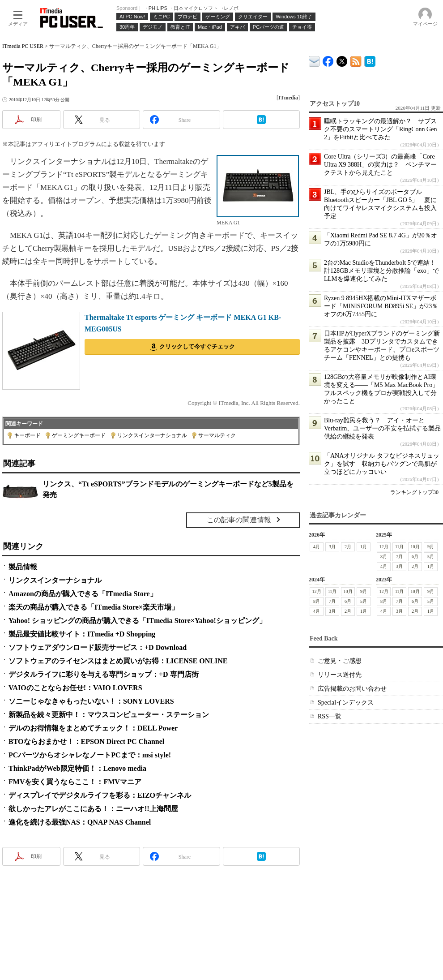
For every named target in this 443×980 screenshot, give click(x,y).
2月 (348, 547)
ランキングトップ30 (414, 492)
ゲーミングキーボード (79, 435)
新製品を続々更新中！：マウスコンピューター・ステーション (109, 715)
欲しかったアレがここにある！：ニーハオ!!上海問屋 (93, 809)
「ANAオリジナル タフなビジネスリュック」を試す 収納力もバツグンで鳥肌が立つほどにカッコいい (382, 464)
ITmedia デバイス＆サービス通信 (314, 60)
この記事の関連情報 (239, 520)
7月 (399, 557)
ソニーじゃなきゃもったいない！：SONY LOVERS (91, 701)
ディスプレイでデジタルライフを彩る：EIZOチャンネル (100, 795)
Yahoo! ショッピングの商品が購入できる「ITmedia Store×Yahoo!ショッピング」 (137, 621)
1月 (364, 547)
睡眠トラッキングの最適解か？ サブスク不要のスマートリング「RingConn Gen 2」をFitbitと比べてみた (380, 129)
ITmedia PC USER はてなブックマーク (370, 60)
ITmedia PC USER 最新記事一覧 (356, 60)
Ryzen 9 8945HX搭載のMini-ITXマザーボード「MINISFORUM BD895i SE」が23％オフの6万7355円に (381, 306)
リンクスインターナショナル (152, 435)
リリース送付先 (340, 675)
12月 (384, 547)
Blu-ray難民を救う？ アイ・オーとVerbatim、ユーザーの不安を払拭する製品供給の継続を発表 (382, 428)
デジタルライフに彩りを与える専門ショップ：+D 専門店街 (104, 674)
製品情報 (23, 567)
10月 (415, 547)
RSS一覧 (330, 716)
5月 (431, 557)
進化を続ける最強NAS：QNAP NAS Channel (80, 822)
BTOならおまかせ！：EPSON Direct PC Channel (86, 741)
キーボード (27, 435)
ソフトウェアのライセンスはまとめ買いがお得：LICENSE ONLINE (118, 661)
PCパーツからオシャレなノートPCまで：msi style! (90, 755)
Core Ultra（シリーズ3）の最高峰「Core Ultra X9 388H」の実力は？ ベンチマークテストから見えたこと (380, 165)
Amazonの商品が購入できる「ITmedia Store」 (83, 594)
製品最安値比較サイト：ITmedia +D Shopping (82, 634)
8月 (384, 557)
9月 (431, 547)
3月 (332, 547)
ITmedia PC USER (23, 46)
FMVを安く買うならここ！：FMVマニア (75, 782)
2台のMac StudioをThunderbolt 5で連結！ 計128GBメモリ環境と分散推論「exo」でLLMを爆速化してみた (383, 271)
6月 (415, 557)
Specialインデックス (346, 703)
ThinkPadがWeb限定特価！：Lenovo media (77, 768)
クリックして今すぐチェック (197, 346)
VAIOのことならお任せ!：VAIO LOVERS (75, 688)
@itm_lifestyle (342, 59)
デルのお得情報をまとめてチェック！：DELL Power (93, 728)
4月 (317, 547)
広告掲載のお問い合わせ (352, 689)
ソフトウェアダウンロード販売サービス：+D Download (98, 647)
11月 (400, 547)
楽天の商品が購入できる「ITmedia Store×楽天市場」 (94, 607)
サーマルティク (217, 435)
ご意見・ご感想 (340, 661)
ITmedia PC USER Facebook (328, 59)
